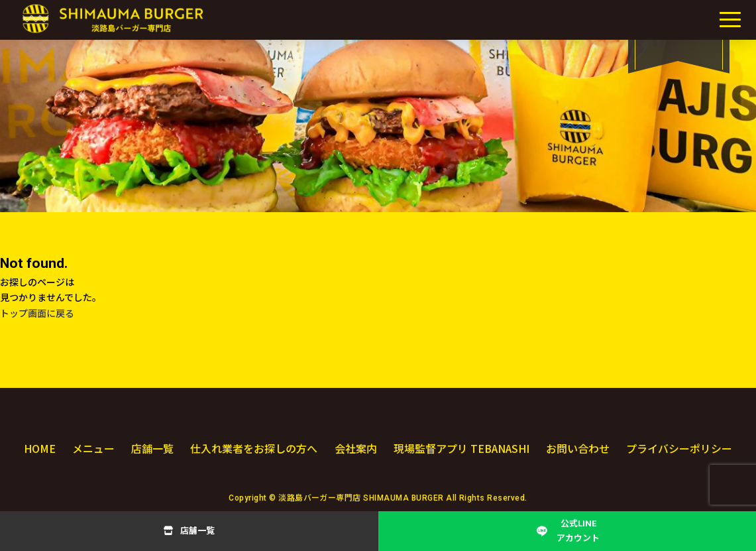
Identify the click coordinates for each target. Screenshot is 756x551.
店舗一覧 (197, 531)
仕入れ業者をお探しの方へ (253, 448)
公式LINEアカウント (578, 531)
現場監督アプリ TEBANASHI (461, 448)
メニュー (93, 448)
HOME (40, 448)
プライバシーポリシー (679, 448)
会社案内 (354, 448)
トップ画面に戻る (37, 314)
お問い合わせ (578, 448)
